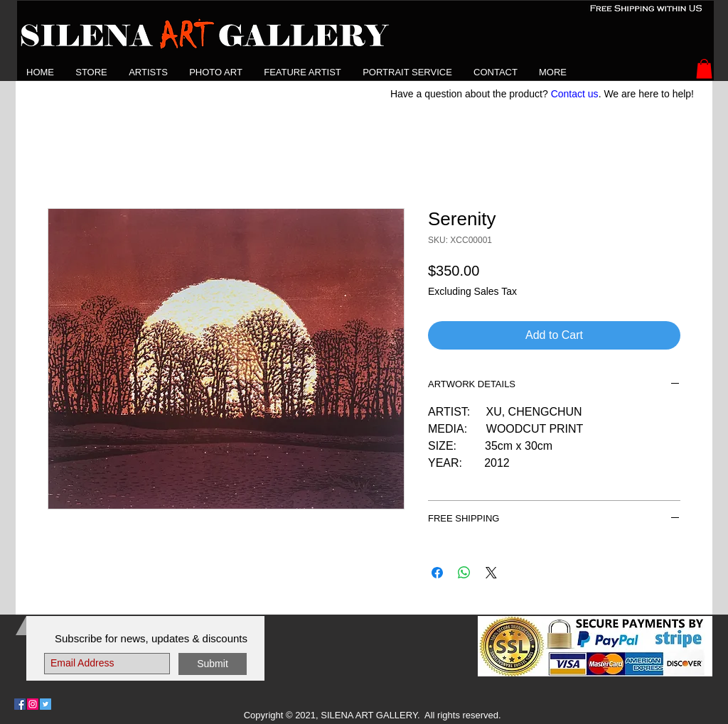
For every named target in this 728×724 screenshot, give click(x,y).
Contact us (575, 94)
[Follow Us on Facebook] (20, 704)
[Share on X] (491, 573)
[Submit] (213, 664)
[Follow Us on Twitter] (45, 704)
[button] (148, 72)
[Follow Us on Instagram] (33, 704)
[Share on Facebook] (437, 573)
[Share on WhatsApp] (464, 573)
